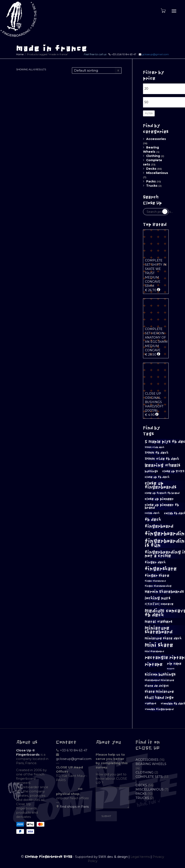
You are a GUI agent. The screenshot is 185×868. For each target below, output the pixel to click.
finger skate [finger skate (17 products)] (157, 576)
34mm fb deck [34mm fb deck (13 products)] (157, 453)
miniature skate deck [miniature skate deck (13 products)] (163, 638)
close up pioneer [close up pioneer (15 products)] (159, 499)
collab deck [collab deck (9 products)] (152, 513)
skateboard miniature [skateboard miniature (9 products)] (159, 680)
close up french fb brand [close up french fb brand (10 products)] (162, 493)
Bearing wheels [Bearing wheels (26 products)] (163, 465)
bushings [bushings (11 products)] (151, 471)
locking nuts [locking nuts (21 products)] (158, 598)
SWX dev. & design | (114, 857)
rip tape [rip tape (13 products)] (174, 664)
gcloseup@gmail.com (155, 54)
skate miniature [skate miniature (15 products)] (159, 692)
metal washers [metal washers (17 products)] (158, 622)
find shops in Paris (74, 807)
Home (20, 54)
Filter (149, 113)
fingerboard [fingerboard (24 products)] (159, 526)
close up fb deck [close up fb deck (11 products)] (157, 477)
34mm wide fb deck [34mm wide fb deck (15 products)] (162, 459)
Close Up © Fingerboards (28, 752)
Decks (151, 169)
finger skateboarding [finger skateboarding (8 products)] (158, 586)
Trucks (152, 186)
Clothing (153, 156)
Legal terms (140, 857)
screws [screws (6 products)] (171, 669)
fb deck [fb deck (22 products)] (153, 519)
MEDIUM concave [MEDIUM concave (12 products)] (159, 604)
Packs (151, 181)
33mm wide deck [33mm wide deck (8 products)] (155, 447)
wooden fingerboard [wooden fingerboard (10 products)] (159, 709)
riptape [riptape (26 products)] (154, 664)
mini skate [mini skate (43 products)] (159, 645)
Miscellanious (157, 173)
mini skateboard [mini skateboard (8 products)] (154, 651)
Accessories (156, 139)
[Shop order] (97, 71)
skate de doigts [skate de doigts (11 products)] (157, 686)
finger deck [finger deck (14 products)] (155, 562)
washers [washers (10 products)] (150, 704)
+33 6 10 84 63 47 (74, 750)
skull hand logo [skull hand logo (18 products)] (159, 698)
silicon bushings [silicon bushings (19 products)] (160, 674)
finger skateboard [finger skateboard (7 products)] (155, 581)
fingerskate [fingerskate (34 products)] (161, 569)
